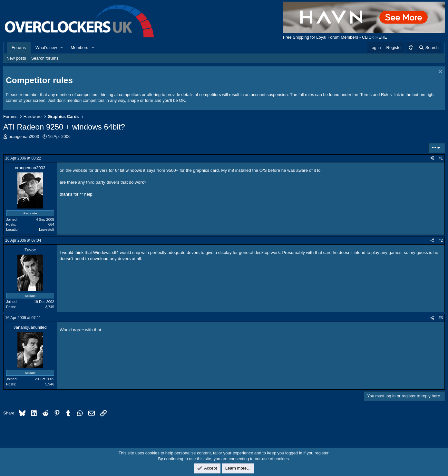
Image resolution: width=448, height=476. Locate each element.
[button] (62, 48)
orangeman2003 (24, 136)
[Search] (429, 48)
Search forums (45, 58)
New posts (16, 58)
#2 (441, 240)
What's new (46, 48)
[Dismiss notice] (439, 72)
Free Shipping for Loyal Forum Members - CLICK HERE (335, 37)
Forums (19, 48)
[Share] (432, 158)
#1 (441, 158)
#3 (441, 318)
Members (79, 48)
